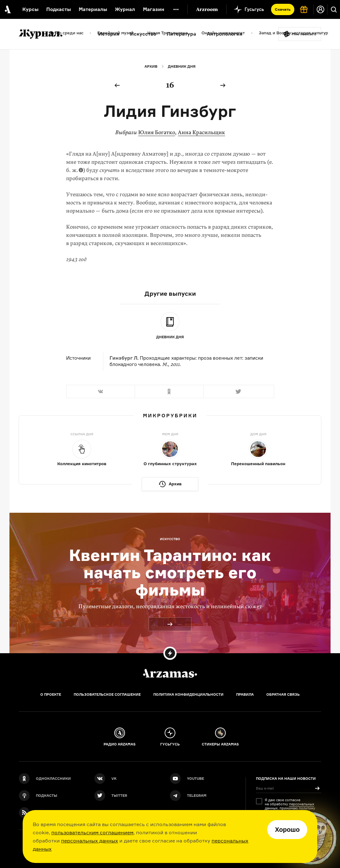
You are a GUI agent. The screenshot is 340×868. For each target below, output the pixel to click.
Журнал (125, 9)
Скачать (283, 9)
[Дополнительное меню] (176, 9)
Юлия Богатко (157, 132)
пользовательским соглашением (92, 832)
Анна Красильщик (201, 132)
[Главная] (170, 673)
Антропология (225, 34)
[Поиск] (334, 9)
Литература (181, 34)
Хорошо (287, 830)
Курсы (30, 9)
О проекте (51, 694)
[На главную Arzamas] (7, 9)
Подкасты (59, 9)
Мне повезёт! (304, 34)
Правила (245, 694)
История (109, 34)
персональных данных (90, 841)
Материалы (93, 9)
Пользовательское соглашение (107, 694)
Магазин (154, 9)
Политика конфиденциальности (188, 694)
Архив (151, 66)
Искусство (143, 34)
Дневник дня (182, 66)
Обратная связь (283, 694)
